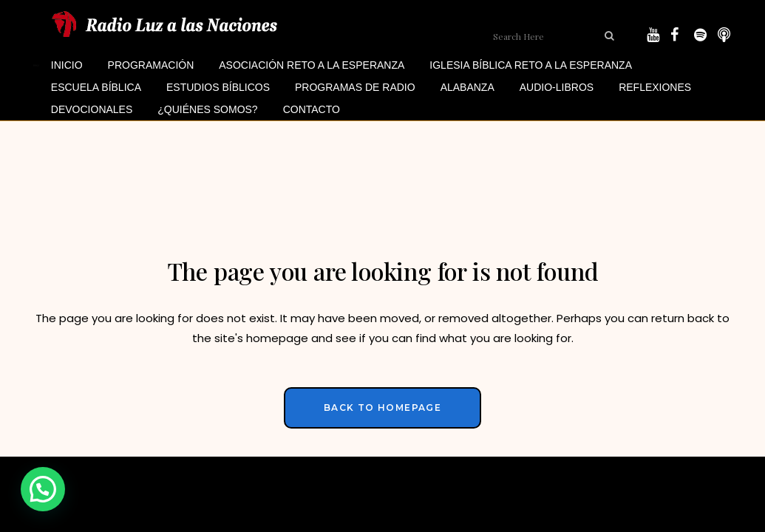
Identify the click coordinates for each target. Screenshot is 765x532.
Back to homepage (382, 407)
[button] (43, 489)
